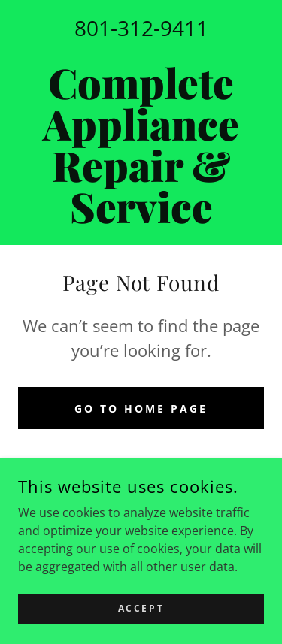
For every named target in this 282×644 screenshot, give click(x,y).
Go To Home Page (141, 408)
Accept (141, 608)
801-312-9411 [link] (141, 28)
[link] (141, 144)
